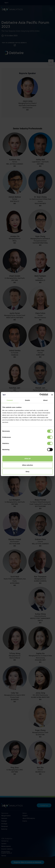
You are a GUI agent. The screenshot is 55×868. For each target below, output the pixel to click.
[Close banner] (52, 395)
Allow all (27, 459)
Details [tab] (28, 400)
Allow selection (27, 465)
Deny (27, 472)
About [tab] (45, 400)
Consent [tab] (10, 400)
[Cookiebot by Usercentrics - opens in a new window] (39, 395)
